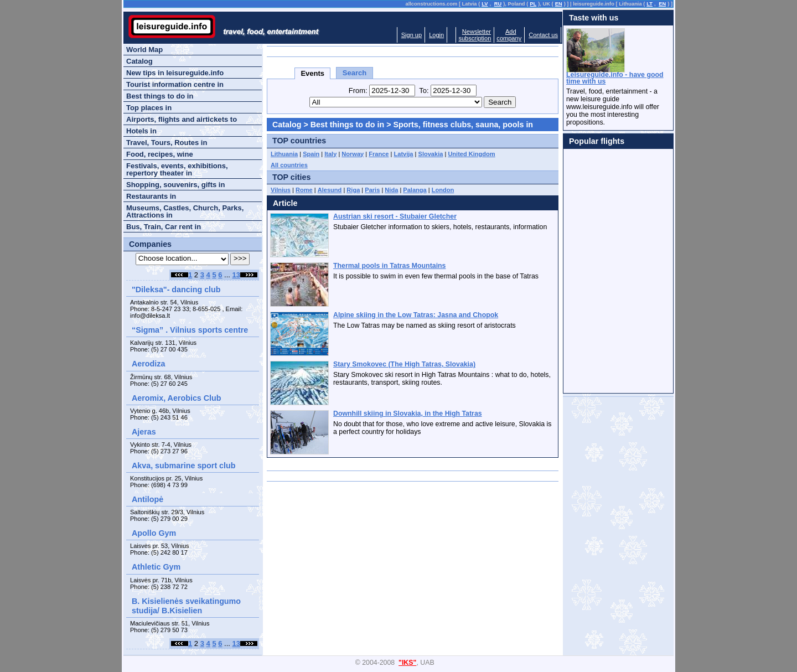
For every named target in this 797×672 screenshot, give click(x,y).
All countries (289, 165)
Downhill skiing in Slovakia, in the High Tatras (408, 413)
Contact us (543, 35)
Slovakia (431, 154)
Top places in (149, 108)
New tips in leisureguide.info (175, 73)
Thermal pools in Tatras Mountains (389, 266)
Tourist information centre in (175, 84)
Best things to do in (347, 125)
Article (285, 203)
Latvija (404, 154)
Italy (330, 154)
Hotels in (141, 131)
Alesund (330, 190)
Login (436, 35)
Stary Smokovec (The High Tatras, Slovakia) (404, 364)
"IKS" (407, 663)
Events (312, 73)
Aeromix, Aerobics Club (177, 398)
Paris (372, 190)
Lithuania (284, 154)
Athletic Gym (156, 567)
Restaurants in (151, 196)
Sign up (412, 35)
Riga (353, 190)
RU (498, 4)
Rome (304, 190)
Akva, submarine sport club (184, 466)
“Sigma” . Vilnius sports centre (190, 330)
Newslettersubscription (475, 35)
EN (559, 4)
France (379, 154)
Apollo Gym (154, 533)
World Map (144, 50)
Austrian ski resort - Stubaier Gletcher (395, 216)
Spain (311, 154)
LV (485, 4)
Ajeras (144, 432)
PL (533, 4)
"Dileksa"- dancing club (176, 290)
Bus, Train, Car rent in (164, 227)
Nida (391, 190)
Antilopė (148, 499)
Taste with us (594, 18)
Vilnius (281, 190)
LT (649, 4)
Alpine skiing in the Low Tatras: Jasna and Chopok (416, 315)
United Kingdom (471, 154)
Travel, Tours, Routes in (167, 143)
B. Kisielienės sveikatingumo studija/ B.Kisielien (186, 606)
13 (236, 275)
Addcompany (509, 35)
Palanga (415, 190)
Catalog (287, 125)
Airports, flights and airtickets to (182, 119)
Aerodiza (148, 364)
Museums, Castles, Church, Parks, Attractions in (185, 211)
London (443, 190)
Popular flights (597, 141)
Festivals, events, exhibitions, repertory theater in (177, 169)
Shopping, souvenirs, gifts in (175, 185)
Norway (353, 154)
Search (354, 73)
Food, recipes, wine (160, 154)
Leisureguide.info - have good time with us (615, 78)
